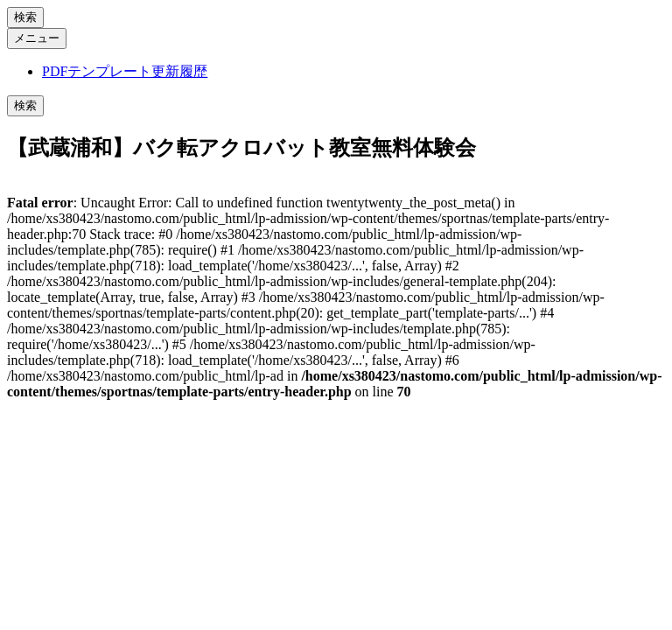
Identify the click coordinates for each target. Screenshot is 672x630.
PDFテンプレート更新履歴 (125, 71)
